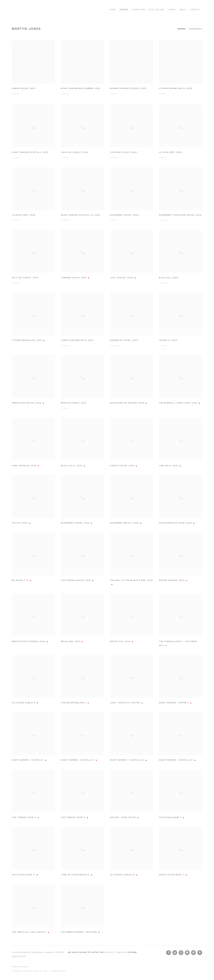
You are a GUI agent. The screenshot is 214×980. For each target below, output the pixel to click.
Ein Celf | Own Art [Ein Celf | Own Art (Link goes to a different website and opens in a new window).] (116, 952)
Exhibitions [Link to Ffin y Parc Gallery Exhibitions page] (139, 10)
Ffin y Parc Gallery (31, 10)
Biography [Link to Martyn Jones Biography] (196, 29)
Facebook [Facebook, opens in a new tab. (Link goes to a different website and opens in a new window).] (169, 953)
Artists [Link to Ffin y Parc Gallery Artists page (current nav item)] (124, 10)
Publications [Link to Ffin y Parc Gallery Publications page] (157, 10)
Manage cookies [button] (20, 967)
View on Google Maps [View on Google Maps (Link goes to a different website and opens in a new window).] (200, 953)
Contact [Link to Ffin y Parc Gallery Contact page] (195, 10)
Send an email (193, 953)
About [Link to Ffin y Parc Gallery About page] (183, 10)
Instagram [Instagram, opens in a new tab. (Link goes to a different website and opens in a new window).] (181, 953)
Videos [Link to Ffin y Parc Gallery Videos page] (172, 10)
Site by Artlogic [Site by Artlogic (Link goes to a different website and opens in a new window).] (58, 971)
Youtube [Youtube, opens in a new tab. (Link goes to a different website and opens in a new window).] (175, 953)
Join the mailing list (187, 953)
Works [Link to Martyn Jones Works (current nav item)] (182, 29)
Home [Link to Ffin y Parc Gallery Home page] (113, 10)
